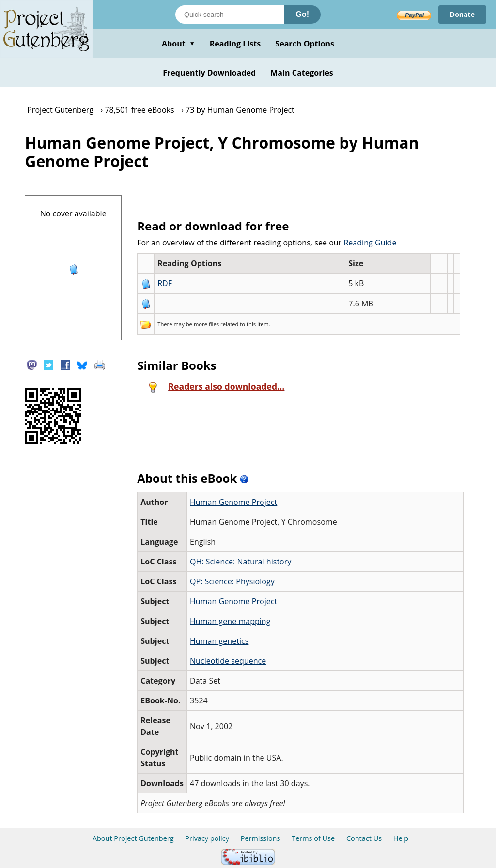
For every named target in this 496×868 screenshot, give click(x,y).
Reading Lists (235, 44)
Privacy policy (207, 838)
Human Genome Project (233, 502)
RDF (165, 283)
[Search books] (230, 15)
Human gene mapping (230, 621)
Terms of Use (313, 838)
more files (206, 324)
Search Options (305, 44)
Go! (302, 14)
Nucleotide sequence (228, 661)
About (178, 44)
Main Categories (302, 73)
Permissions (261, 838)
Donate (462, 14)
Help (401, 838)
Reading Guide (370, 243)
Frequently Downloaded (209, 73)
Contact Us (364, 838)
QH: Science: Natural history (240, 562)
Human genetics (219, 641)
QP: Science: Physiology (232, 581)
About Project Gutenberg (133, 838)
